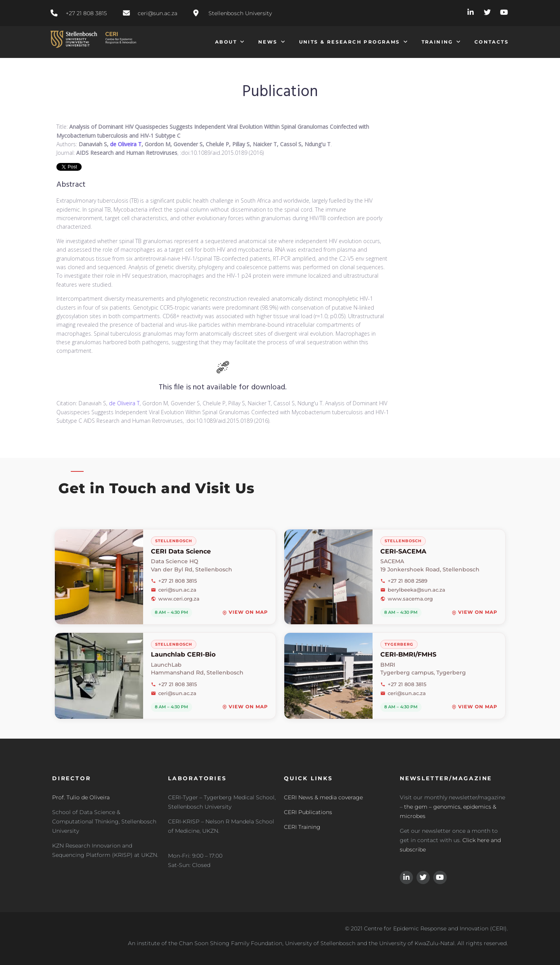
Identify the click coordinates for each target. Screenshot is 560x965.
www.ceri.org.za (175, 599)
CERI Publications (308, 812)
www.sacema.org (407, 599)
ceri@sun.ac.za (174, 590)
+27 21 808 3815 (174, 581)
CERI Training (302, 827)
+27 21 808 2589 (404, 581)
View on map (245, 613)
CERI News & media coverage (323, 797)
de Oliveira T (126, 144)
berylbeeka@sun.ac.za (413, 590)
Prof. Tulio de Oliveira (81, 797)
